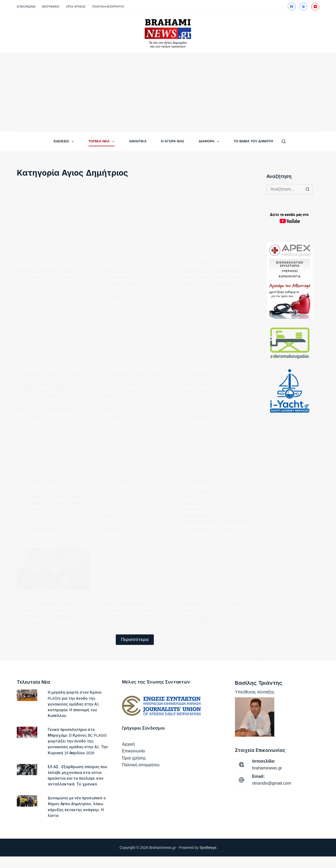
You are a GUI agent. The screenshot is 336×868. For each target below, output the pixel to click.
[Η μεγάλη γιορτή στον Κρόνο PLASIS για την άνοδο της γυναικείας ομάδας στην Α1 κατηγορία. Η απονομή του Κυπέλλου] (27, 695)
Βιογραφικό (51, 7)
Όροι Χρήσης (76, 7)
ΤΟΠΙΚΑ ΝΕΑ (103, 142)
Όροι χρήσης (134, 758)
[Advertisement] (168, 92)
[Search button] (308, 189)
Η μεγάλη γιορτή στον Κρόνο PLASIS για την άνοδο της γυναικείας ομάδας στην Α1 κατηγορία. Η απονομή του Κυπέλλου (76, 704)
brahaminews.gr (267, 768)
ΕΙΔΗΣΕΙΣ (65, 142)
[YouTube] (315, 7)
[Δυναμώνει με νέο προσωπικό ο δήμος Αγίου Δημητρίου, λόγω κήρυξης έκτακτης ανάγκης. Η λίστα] (27, 813)
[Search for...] (284, 189)
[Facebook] (292, 7)
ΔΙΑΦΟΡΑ (210, 142)
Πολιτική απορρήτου (108, 7)
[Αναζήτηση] (284, 141)
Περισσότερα (135, 640)
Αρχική (128, 744)
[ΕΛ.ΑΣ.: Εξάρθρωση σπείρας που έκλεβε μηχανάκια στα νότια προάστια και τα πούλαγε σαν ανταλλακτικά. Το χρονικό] (27, 775)
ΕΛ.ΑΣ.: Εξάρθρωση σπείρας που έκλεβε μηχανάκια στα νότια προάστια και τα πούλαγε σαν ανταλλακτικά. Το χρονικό (76, 784)
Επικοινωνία (26, 7)
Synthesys (208, 859)
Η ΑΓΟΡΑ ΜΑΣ (173, 141)
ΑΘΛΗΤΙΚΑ (138, 141)
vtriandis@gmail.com (272, 783)
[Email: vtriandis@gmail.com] (241, 780)
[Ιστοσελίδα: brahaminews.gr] (241, 765)
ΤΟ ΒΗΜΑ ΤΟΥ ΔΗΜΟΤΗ (253, 141)
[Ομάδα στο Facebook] (303, 7)
